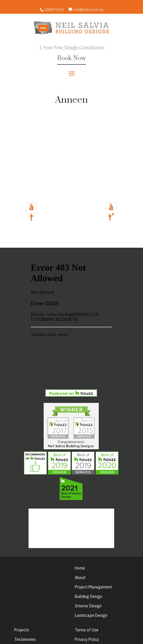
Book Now (71, 58)
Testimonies (25, 639)
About (80, 578)
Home (80, 568)
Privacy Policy (87, 639)
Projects (22, 630)
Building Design (88, 596)
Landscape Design (91, 615)
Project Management (93, 587)
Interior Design (88, 606)
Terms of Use (87, 630)
